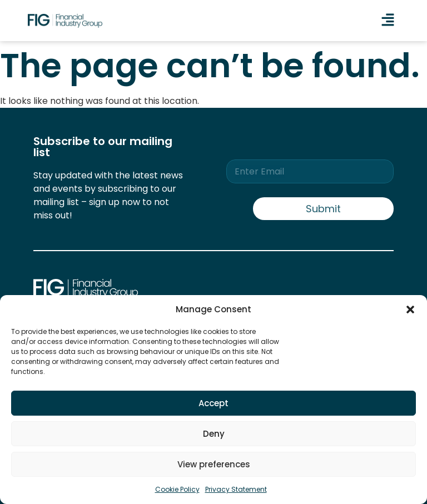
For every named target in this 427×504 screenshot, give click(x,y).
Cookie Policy (177, 489)
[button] (410, 310)
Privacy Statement (236, 489)
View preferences (214, 464)
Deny (214, 434)
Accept (213, 403)
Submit (323, 209)
